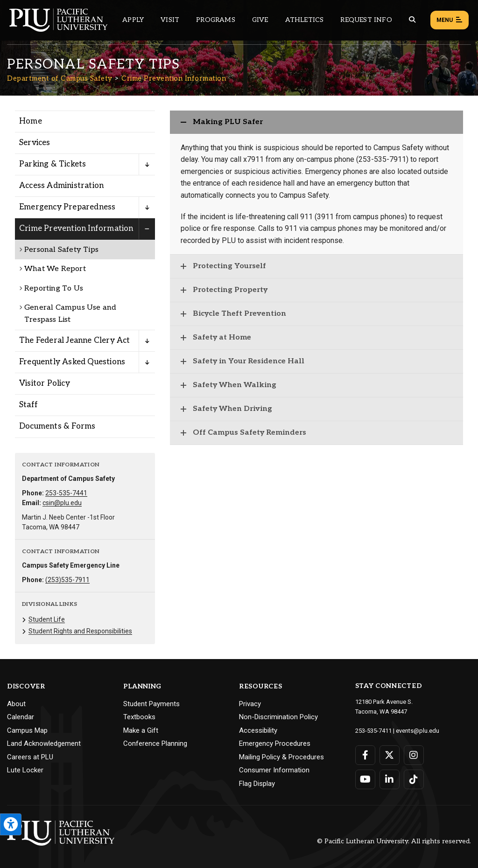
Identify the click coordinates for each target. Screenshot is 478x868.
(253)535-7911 (67, 580)
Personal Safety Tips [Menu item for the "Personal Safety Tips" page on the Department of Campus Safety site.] (61, 250)
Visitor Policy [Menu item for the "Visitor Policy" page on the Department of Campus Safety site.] (45, 383)
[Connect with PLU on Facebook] (365, 755)
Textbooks (139, 717)
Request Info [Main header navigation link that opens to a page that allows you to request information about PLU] (366, 20)
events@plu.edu (418, 731)
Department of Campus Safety (60, 78)
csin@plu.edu (62, 503)
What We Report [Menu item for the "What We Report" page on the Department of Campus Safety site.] (55, 269)
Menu (450, 21)
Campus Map (27, 730)
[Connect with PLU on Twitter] (390, 755)
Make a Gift (141, 730)
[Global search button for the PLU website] (412, 20)
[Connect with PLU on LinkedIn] (390, 779)
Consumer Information (274, 770)
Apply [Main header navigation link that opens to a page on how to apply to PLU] (133, 20)
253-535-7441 (66, 493)
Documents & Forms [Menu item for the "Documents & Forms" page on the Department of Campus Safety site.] (57, 426)
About (16, 704)
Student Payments (151, 704)
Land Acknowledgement (44, 743)
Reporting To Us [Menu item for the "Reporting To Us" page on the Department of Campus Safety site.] (54, 288)
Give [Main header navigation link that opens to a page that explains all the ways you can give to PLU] (260, 20)
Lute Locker (25, 770)
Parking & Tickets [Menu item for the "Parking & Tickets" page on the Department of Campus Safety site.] (53, 164)
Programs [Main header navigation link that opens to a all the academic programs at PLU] (216, 20)
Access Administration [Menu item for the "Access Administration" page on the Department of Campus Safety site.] (61, 186)
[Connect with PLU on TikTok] (414, 779)
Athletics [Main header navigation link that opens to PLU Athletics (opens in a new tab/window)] (305, 20)
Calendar (21, 717)
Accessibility (258, 730)
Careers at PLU (30, 757)
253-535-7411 (373, 731)
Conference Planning (155, 743)
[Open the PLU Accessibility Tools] (11, 824)
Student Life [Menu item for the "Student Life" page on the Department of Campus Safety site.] (47, 619)
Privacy (250, 704)
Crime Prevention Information (174, 78)
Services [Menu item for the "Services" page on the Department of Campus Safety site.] (35, 143)
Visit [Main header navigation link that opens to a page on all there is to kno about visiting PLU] (170, 20)
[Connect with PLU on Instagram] (414, 755)
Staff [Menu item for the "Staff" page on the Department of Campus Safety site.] (28, 405)
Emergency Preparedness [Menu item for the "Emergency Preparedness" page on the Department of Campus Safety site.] (67, 207)
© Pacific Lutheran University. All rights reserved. (394, 841)
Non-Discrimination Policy (278, 717)
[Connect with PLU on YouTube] (365, 779)
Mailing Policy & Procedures (281, 757)
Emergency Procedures (275, 743)
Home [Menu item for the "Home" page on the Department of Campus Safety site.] (31, 121)
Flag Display (257, 784)
